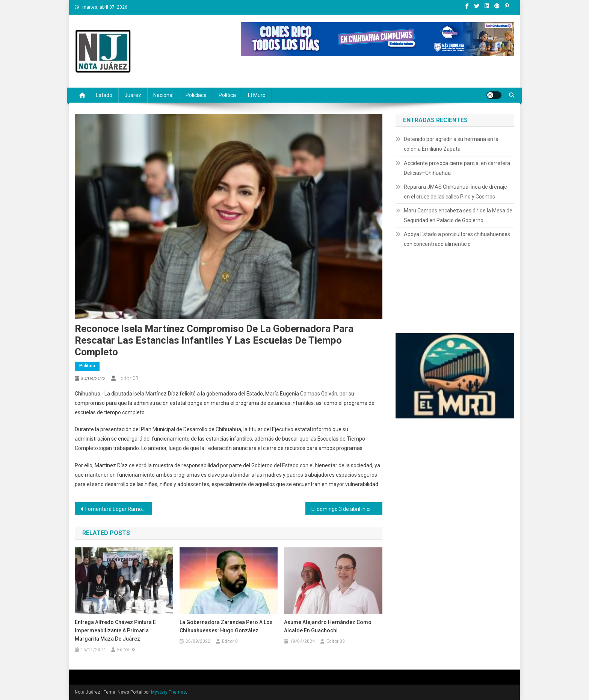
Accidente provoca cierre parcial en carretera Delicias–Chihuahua (457, 168)
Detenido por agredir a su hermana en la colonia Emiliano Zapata (451, 144)
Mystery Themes (168, 692)
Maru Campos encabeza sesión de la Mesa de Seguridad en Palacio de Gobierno (458, 215)
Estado (104, 95)
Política (227, 95)
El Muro (257, 95)
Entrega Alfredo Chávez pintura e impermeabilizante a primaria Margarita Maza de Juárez (115, 630)
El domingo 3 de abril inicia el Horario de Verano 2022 (347, 509)
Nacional (163, 95)
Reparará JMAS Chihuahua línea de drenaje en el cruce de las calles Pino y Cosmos (455, 192)
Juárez (133, 95)
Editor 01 (128, 378)
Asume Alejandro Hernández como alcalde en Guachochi (328, 626)
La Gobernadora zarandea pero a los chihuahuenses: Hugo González (226, 626)
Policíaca (196, 95)
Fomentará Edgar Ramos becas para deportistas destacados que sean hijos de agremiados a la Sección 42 (119, 509)
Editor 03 (126, 650)
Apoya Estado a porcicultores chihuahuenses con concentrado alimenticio (457, 239)
